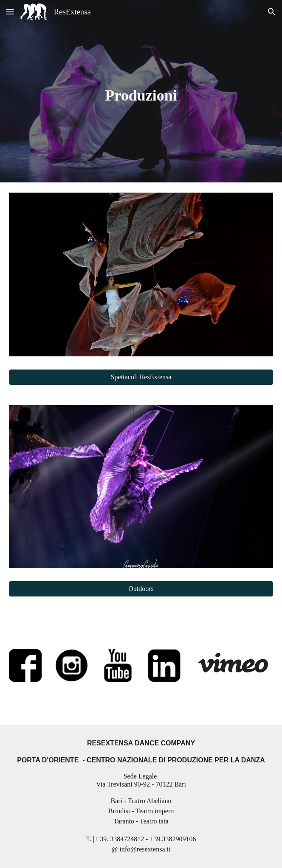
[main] (141, 91)
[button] (10, 12)
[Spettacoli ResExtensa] (141, 377)
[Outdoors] (141, 589)
